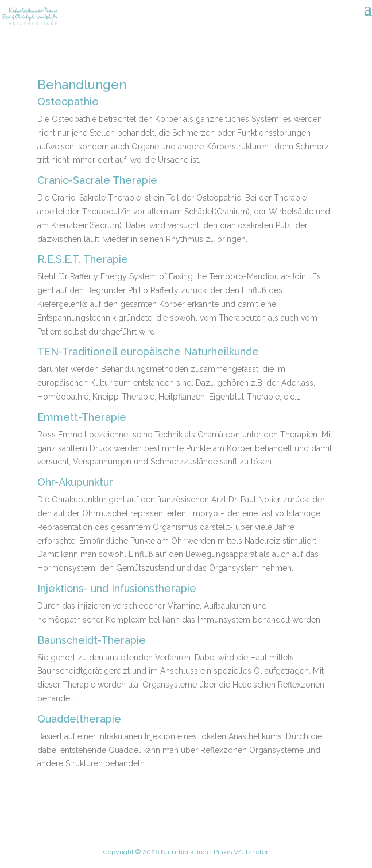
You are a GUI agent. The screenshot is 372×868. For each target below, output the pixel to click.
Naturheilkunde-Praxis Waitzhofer (214, 852)
